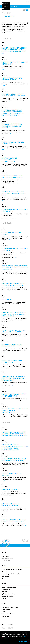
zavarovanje (6, 589)
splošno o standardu (9, 594)
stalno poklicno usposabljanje (12, 569)
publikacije (5, 616)
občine (4, 598)
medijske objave (7, 558)
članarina (5, 572)
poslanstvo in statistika (10, 607)
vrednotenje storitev (9, 587)
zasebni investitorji (8, 596)
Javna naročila (7, 561)
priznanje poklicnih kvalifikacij (12, 574)
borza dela (5, 556)
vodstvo (4, 612)
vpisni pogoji (6, 576)
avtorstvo (5, 592)
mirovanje (5, 578)
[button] (25, 10)
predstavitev (6, 609)
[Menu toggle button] (28, 2)
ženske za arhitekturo (9, 614)
